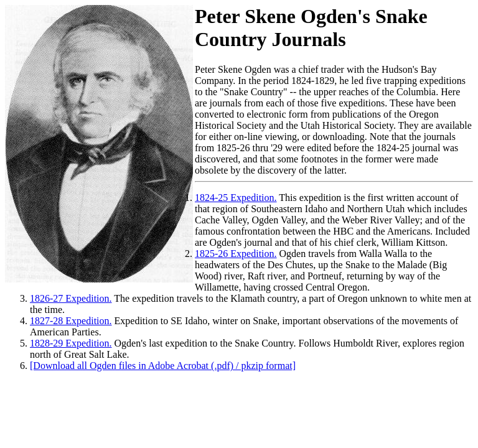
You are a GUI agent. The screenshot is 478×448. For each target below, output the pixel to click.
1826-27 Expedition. (71, 298)
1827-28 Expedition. (71, 321)
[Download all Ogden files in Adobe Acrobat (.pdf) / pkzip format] (163, 366)
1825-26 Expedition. (236, 254)
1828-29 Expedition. (71, 343)
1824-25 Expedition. (236, 198)
